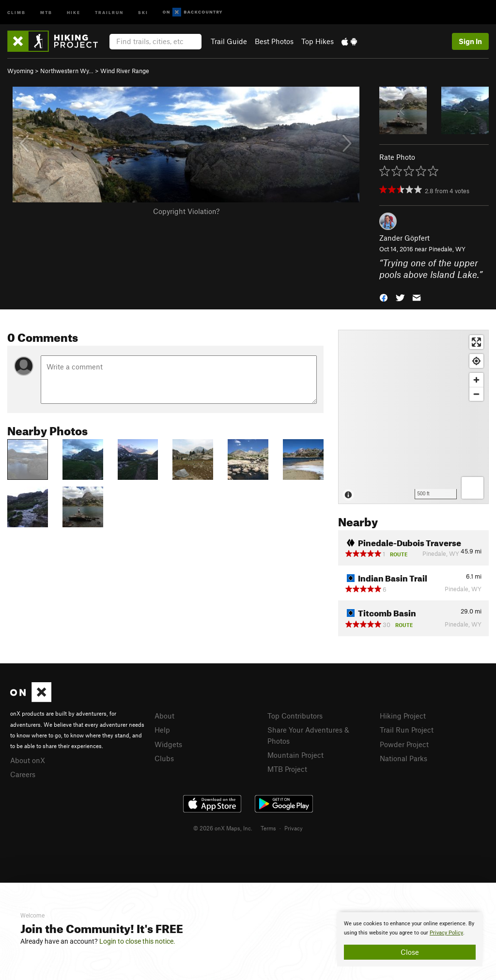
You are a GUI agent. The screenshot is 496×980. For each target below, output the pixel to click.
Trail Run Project (407, 730)
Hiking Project (403, 716)
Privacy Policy (446, 933)
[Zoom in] (476, 380)
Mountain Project (295, 755)
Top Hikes (318, 41)
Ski (143, 12)
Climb (16, 12)
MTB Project (287, 769)
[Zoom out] (476, 394)
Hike (74, 12)
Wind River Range (125, 71)
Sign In (470, 41)
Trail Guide (229, 41)
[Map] (413, 417)
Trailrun (109, 12)
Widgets (168, 744)
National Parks (403, 758)
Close (410, 952)
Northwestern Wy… (67, 71)
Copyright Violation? (186, 211)
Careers (23, 774)
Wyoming (20, 71)
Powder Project (404, 744)
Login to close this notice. (137, 941)
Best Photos (274, 41)
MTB (46, 12)
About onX (28, 760)
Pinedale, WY (447, 249)
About (164, 716)
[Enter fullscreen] (476, 342)
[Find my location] (476, 361)
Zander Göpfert (404, 238)
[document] (410, 939)
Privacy (294, 828)
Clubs (164, 758)
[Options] (473, 488)
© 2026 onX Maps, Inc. (223, 828)
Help (162, 730)
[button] (384, 297)
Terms (268, 828)
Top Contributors (295, 716)
